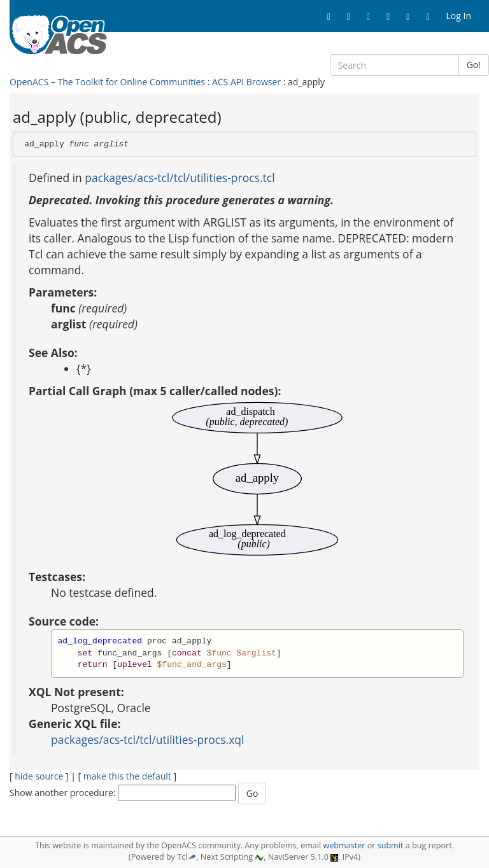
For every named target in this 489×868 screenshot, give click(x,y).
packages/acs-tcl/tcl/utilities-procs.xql (147, 739)
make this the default (127, 776)
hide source (39, 776)
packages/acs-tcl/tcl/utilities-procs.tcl (180, 178)
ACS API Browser (246, 82)
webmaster (344, 845)
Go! (474, 65)
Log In (459, 16)
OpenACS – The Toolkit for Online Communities (107, 82)
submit (391, 845)
